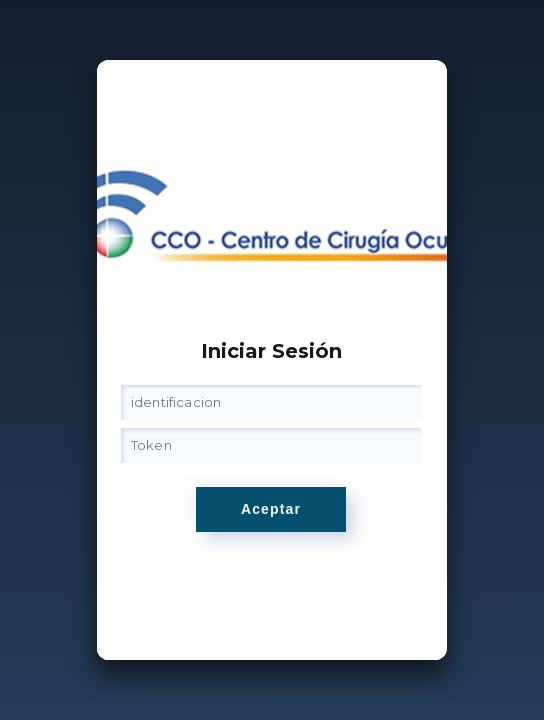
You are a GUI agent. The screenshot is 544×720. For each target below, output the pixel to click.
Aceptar (271, 509)
